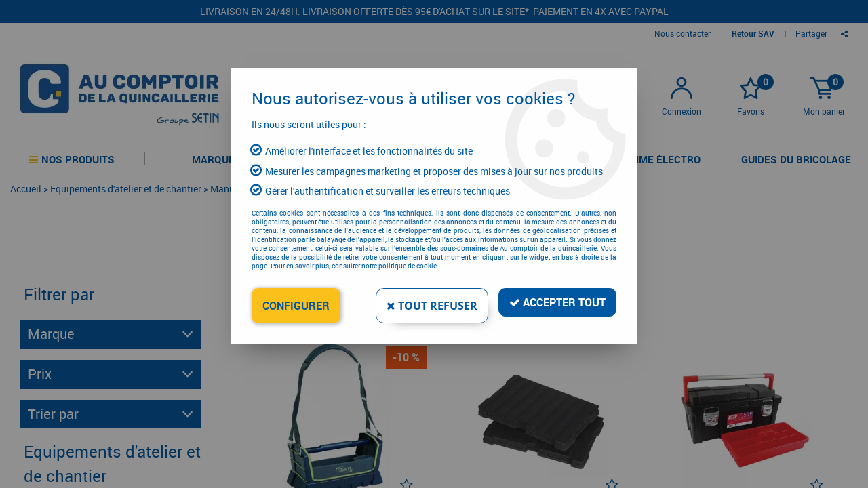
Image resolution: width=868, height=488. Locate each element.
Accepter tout (557, 302)
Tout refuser (432, 306)
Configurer (296, 306)
